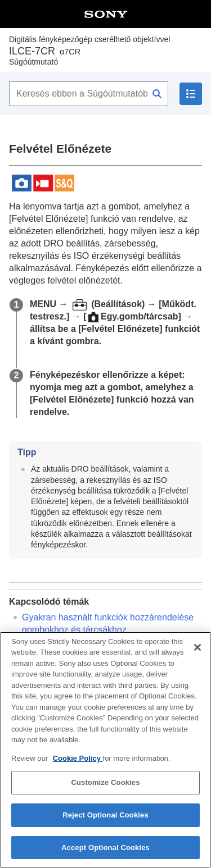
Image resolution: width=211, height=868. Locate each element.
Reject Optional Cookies (105, 821)
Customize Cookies (105, 789)
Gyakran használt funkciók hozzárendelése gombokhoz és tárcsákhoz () (108, 630)
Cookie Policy (78, 764)
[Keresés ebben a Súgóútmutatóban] (89, 94)
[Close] (197, 653)
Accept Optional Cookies (105, 853)
